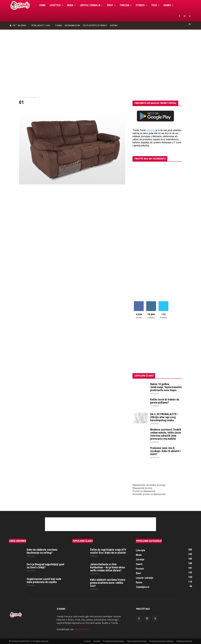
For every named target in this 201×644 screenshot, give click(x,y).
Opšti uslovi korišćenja (137, 641)
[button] (190, 24)
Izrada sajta (139, 470)
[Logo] (23, 5)
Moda (71, 5)
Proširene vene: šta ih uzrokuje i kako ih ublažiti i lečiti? (165, 451)
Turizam (126, 5)
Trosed (32, 97)
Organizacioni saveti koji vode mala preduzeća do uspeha (44, 580)
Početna (23, 97)
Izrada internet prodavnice (146, 473)
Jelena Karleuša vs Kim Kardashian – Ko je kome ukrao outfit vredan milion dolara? (108, 567)
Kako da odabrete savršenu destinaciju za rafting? (42, 551)
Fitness (141, 5)
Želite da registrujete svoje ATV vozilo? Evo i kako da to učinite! (108, 551)
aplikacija (150, 130)
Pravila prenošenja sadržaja (161, 641)
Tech (155, 5)
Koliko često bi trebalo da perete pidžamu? (165, 401)
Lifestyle (56, 5)
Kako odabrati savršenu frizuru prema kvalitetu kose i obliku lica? (108, 583)
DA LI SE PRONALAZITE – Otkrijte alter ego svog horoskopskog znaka (164, 417)
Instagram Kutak (72, 25)
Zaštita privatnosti (184, 641)
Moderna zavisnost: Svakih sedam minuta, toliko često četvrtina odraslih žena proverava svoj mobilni (166, 434)
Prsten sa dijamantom (144, 491)
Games (168, 5)
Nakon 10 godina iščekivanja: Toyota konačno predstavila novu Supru (166, 387)
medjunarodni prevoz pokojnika (149, 479)
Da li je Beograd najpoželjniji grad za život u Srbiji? (45, 566)
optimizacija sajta (142, 467)
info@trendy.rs (82, 629)
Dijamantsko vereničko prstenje (149, 482)
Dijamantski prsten (142, 488)
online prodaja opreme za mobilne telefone (155, 476)
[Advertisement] (100, 52)
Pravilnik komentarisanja (113, 641)
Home (42, 5)
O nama (58, 25)
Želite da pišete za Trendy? (95, 25)
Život (111, 5)
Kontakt (114, 25)
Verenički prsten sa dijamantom (149, 494)
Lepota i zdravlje (91, 5)
